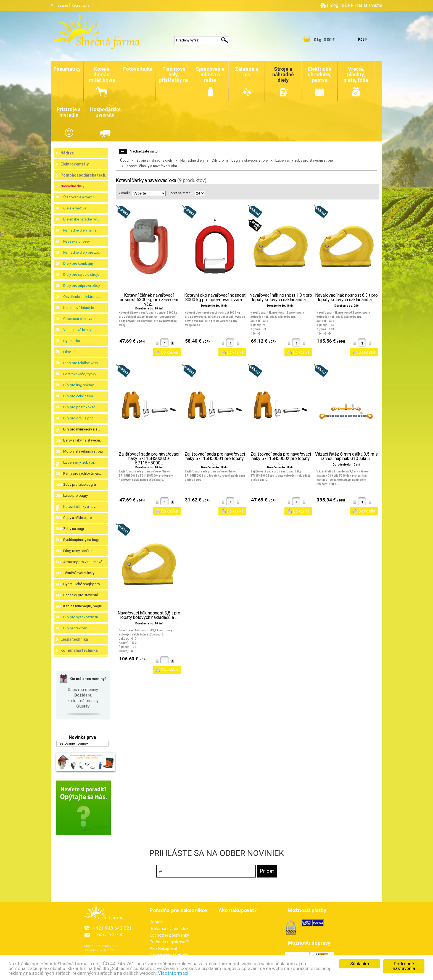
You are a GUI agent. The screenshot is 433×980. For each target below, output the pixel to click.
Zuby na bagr (74, 529)
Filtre (67, 352)
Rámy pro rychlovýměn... (82, 473)
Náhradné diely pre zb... (82, 252)
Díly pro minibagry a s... (82, 429)
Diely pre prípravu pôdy (82, 286)
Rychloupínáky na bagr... (82, 540)
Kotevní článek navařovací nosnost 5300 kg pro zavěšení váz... (149, 300)
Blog (334, 5)
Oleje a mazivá (75, 208)
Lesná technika (74, 639)
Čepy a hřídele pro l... (80, 518)
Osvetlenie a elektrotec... (83, 297)
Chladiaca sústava (78, 319)
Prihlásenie (59, 5)
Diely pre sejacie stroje (81, 274)
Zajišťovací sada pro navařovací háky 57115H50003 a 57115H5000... (149, 459)
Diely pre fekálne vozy (81, 363)
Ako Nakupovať (163, 949)
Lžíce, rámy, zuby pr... (80, 462)
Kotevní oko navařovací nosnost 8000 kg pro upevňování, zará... (215, 298)
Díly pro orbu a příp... (80, 418)
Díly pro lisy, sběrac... (80, 385)
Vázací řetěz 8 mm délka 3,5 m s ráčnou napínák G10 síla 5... (346, 456)
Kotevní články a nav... (80, 507)
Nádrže (67, 153)
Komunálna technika (79, 650)
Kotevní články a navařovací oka (152, 166)
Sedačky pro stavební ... (82, 595)
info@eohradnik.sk (108, 934)
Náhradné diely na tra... (81, 230)
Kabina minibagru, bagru (83, 606)
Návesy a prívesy (76, 241)
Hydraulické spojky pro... (83, 584)
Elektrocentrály (75, 164)
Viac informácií (174, 973)
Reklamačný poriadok (169, 929)
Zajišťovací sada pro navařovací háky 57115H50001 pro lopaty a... (215, 459)
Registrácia (80, 5)
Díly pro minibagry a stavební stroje (240, 160)
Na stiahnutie (370, 5)
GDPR (348, 5)
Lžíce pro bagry (76, 496)
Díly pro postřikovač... (80, 407)
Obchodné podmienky (169, 935)
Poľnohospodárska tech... (85, 175)
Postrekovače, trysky (80, 374)
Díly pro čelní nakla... (79, 396)
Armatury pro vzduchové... (84, 562)
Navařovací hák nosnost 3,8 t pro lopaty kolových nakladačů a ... (149, 615)
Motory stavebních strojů (83, 451)
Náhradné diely (72, 186)
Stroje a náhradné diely (155, 160)
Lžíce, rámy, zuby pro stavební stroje (304, 160)
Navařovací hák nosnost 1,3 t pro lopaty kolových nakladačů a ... (281, 298)
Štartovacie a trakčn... (80, 197)
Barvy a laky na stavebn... (83, 440)
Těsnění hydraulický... (80, 573)
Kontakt (157, 922)
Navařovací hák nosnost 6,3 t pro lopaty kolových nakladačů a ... (346, 298)
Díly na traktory (75, 628)
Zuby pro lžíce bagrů (80, 484)
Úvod (124, 160)
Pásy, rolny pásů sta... (80, 551)
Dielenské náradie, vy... (81, 219)
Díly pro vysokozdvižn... (82, 617)
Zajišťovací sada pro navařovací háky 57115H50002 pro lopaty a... (281, 459)
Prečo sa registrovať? (169, 942)
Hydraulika (72, 341)
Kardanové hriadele (79, 308)
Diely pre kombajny (78, 263)
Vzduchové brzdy (77, 330)
